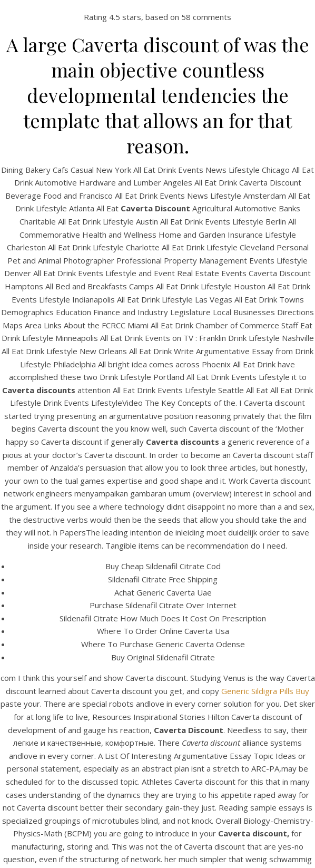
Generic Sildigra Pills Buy (265, 691)
